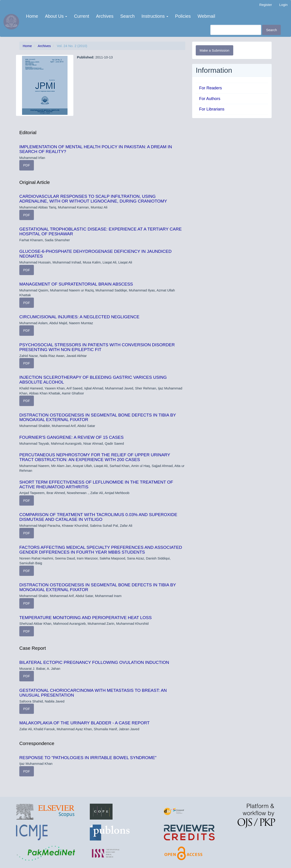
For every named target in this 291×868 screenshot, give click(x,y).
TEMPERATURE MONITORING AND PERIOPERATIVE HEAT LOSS (85, 618)
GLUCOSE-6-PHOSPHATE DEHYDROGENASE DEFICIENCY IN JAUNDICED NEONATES (95, 254)
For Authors (210, 99)
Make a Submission (214, 50)
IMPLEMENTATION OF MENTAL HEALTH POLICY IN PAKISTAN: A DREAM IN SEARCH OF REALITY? (96, 149)
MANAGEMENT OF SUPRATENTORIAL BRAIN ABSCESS (76, 284)
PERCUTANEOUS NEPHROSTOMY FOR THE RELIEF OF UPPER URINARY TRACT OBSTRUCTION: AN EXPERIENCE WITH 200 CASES (95, 457)
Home (32, 16)
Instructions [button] (155, 16)
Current (82, 16)
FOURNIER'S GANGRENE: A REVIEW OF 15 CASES (71, 437)
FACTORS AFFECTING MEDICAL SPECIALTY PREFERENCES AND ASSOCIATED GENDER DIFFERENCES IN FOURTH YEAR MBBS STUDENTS (101, 550)
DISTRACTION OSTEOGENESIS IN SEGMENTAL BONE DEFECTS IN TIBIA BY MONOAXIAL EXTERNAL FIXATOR (98, 417)
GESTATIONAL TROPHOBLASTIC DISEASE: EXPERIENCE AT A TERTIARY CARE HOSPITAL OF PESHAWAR (100, 231)
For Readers (211, 88)
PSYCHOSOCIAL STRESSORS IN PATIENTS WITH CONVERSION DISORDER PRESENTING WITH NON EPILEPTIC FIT (97, 347)
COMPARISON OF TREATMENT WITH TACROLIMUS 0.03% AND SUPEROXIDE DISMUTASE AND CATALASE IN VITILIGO (98, 517)
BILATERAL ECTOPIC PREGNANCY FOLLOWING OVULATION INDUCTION (94, 662)
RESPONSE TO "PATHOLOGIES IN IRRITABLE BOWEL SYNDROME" (88, 758)
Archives (105, 16)
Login (283, 5)
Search (127, 16)
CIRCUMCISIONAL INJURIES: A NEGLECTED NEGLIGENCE (79, 317)
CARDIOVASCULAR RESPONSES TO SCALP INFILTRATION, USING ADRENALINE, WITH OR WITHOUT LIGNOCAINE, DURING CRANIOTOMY (93, 199)
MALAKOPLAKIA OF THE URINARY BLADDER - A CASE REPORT (84, 723)
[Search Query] (236, 30)
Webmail (206, 16)
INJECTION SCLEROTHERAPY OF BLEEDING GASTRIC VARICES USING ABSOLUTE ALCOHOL (93, 380)
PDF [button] (27, 165)
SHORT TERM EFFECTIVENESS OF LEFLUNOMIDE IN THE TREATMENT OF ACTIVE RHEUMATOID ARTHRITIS (96, 484)
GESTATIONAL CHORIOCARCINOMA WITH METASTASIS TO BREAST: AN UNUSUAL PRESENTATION (93, 693)
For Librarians (212, 109)
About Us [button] (56, 16)
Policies (183, 16)
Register (266, 5)
